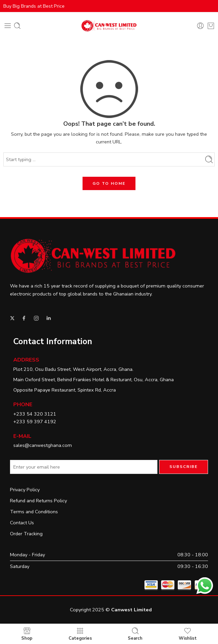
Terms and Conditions (34, 512)
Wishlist (188, 634)
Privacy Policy (25, 490)
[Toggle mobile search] (17, 26)
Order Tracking (26, 534)
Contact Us (22, 523)
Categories (80, 634)
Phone (23, 405)
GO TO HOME (109, 183)
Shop (27, 634)
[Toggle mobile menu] (8, 26)
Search (135, 634)
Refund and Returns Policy (38, 501)
